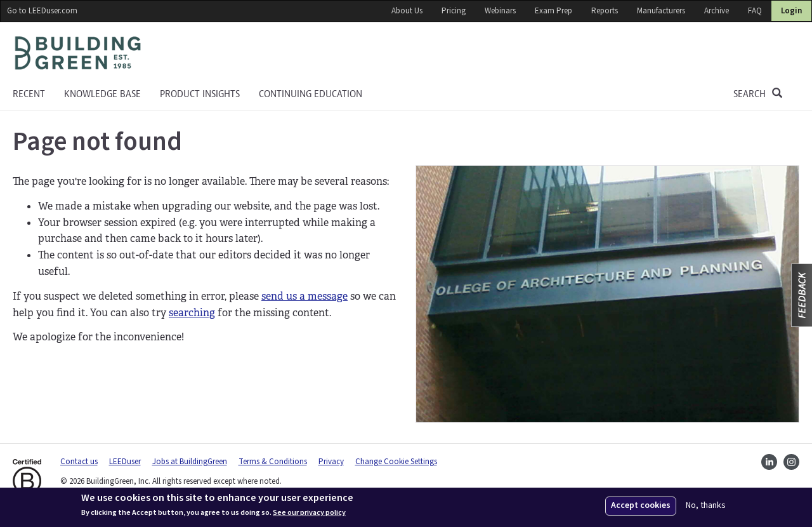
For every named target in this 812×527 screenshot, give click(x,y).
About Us (407, 11)
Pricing (454, 11)
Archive (717, 11)
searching (192, 313)
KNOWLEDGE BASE (102, 94)
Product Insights (200, 94)
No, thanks (706, 506)
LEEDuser (125, 462)
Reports (605, 11)
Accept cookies (641, 505)
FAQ (755, 11)
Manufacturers (661, 11)
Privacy (331, 462)
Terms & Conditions (273, 462)
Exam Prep (553, 11)
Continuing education (311, 94)
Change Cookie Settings (396, 462)
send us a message (304, 296)
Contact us (79, 462)
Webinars (500, 11)
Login (791, 11)
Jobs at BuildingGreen (190, 462)
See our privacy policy (309, 513)
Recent (29, 94)
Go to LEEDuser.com (42, 11)
